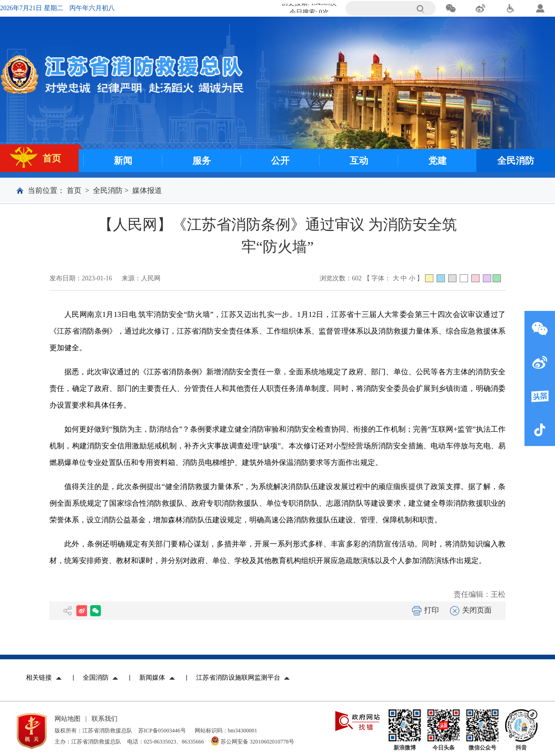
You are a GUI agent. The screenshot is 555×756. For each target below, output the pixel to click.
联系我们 (105, 719)
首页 (74, 190)
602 (357, 278)
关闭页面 (471, 610)
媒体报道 (147, 190)
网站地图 (68, 719)
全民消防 (108, 190)
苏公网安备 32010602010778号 (257, 742)
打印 (425, 610)
